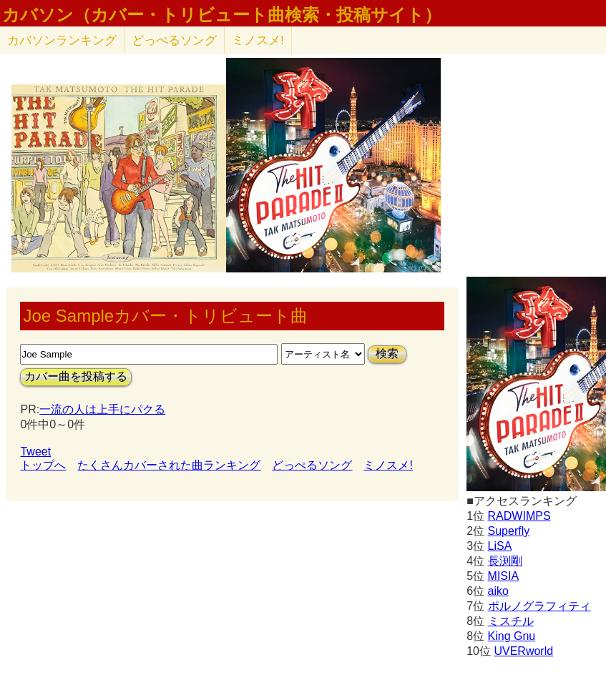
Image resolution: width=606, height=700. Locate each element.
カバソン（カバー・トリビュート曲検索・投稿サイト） (222, 15)
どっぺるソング (174, 40)
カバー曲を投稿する (76, 376)
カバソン (62, 40)
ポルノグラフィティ (539, 606)
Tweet (35, 452)
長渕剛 (505, 561)
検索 (387, 354)
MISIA (504, 576)
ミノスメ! (258, 40)
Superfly (509, 531)
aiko (498, 591)
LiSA (500, 546)
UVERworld (523, 651)
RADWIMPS (519, 516)
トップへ (43, 465)
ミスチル (511, 621)
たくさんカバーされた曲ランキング (169, 465)
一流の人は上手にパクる (102, 409)
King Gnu (512, 636)
